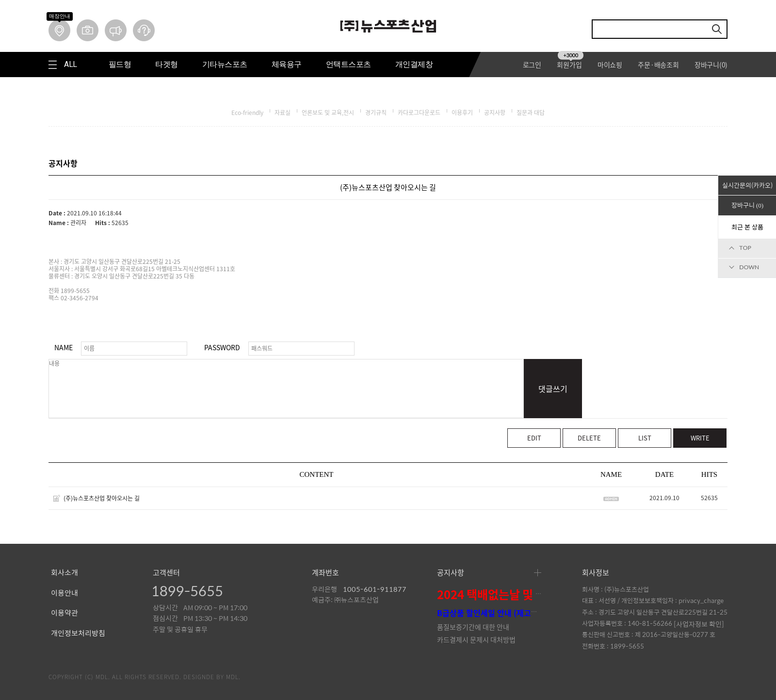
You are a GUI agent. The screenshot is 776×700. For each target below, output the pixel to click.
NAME (64, 347)
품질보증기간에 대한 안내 (473, 627)
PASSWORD (222, 347)
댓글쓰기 (553, 389)
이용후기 (462, 113)
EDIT (534, 438)
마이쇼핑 (610, 65)
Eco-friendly (247, 113)
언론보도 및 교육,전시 (328, 113)
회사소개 (65, 573)
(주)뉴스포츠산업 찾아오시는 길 (102, 498)
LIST (645, 438)
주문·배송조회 (658, 65)
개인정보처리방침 (78, 634)
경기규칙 (376, 113)
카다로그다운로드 (419, 113)
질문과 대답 (531, 113)
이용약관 (65, 613)
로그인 (532, 65)
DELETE (589, 438)
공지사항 (495, 113)
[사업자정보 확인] (699, 624)
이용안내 (65, 593)
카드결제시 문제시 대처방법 (476, 639)
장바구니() (711, 65)
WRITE (700, 438)
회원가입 (570, 65)
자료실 (283, 113)
